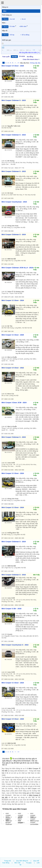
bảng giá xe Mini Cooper (31, 793)
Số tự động (26, 35)
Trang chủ (8, 861)
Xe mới (12, 19)
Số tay (12, 35)
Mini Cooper (32, 789)
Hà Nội (14, 57)
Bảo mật (17, 863)
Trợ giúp (29, 863)
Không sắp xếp (35, 63)
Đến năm (23, 26)
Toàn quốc (6, 57)
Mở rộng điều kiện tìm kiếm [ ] (29, 53)
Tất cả (5, 19)
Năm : (4, 23)
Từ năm (12, 26)
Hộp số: (5, 31)
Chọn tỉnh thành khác (31, 59)
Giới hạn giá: (7, 40)
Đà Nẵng (30, 57)
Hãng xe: (5, 7)
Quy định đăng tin (22, 861)
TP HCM (22, 56)
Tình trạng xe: (7, 15)
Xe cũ (24, 19)
